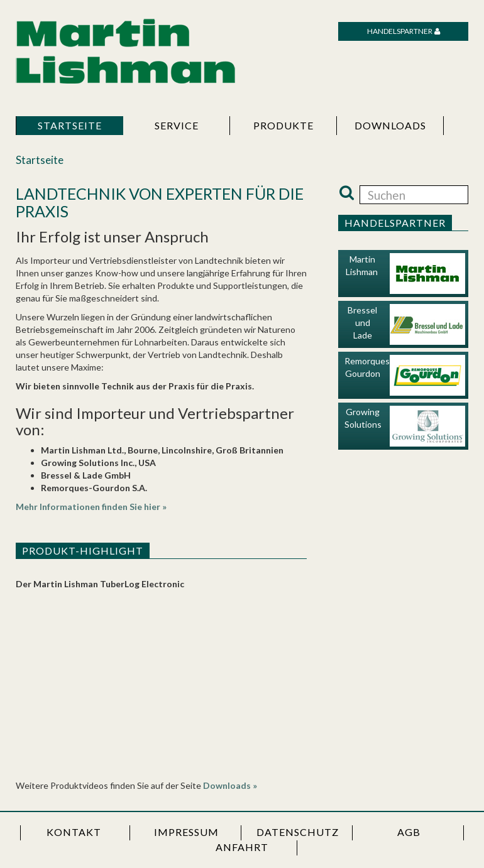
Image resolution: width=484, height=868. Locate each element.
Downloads (390, 125)
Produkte (283, 125)
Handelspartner (400, 31)
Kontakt (74, 832)
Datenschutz (298, 832)
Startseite (70, 125)
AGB (409, 832)
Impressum (186, 832)
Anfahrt (242, 847)
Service (177, 125)
